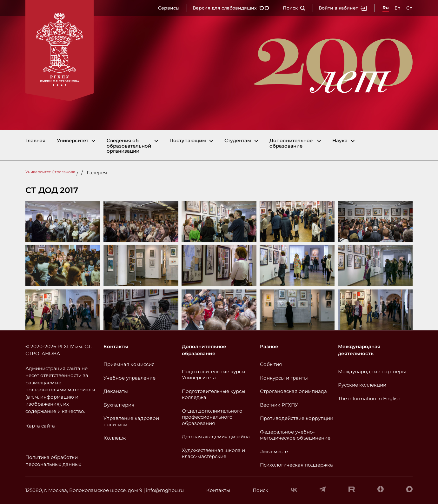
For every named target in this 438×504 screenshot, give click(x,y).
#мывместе (274, 451)
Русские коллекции (362, 385)
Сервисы (169, 8)
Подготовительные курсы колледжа (214, 394)
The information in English (369, 398)
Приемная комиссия (129, 364)
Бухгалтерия (119, 405)
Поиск (294, 8)
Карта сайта (40, 426)
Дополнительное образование (291, 143)
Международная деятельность (359, 350)
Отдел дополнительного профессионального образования (212, 417)
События (271, 364)
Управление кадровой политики (131, 421)
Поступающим (188, 141)
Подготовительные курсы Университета (214, 375)
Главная (35, 141)
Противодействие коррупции (297, 418)
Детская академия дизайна (216, 437)
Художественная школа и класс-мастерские (213, 453)
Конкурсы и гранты (284, 378)
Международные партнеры (372, 371)
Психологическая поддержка (296, 465)
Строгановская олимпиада (293, 391)
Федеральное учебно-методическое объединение (295, 435)
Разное (269, 346)
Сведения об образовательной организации (129, 146)
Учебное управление (129, 378)
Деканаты (116, 391)
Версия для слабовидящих (231, 8)
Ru (386, 8)
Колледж (115, 438)
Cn (409, 8)
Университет (73, 141)
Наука (340, 141)
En (398, 8)
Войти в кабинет (343, 8)
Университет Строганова (50, 172)
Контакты (116, 346)
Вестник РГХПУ (279, 405)
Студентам (238, 141)
